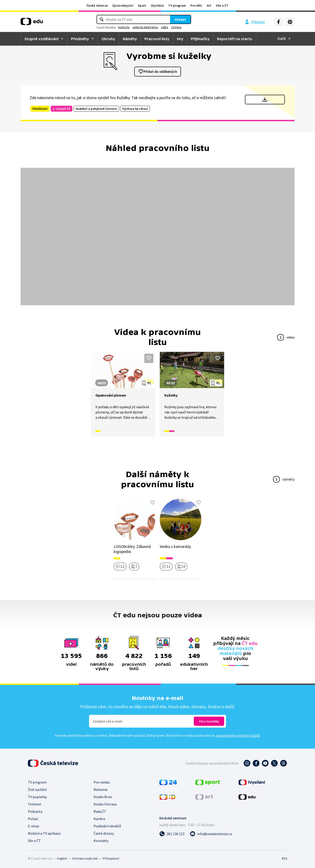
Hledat (180, 19)
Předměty (80, 39)
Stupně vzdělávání (41, 39)
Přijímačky (200, 39)
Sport (142, 5)
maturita (124, 27)
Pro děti (196, 5)
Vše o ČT (222, 5)
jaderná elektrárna (145, 27)
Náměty (130, 39)
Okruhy (108, 39)
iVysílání (157, 5)
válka (164, 27)
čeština (176, 27)
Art (209, 5)
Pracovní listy (157, 39)
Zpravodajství (123, 5)
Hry (180, 39)
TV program (177, 5)
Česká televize (97, 5)
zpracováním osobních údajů (238, 735)
